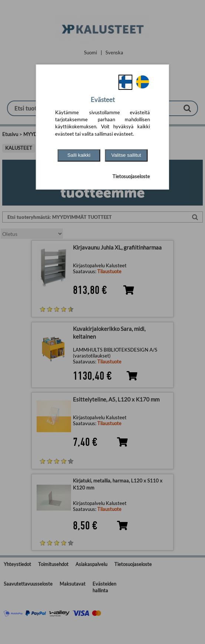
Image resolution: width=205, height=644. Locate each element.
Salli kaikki (79, 155)
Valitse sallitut (126, 155)
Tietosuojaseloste (131, 176)
